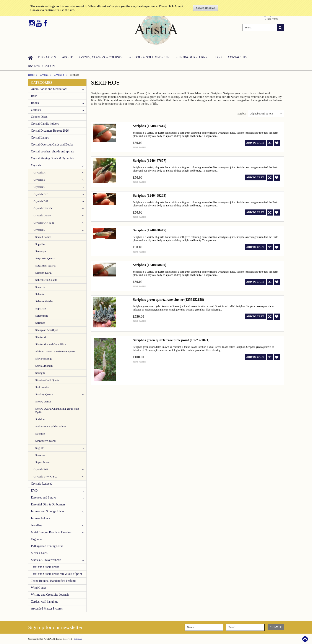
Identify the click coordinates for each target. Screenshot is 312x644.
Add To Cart (255, 143)
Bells (34, 96)
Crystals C (40, 187)
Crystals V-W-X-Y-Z (45, 476)
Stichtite (40, 434)
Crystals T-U (41, 469)
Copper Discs (39, 117)
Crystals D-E (41, 194)
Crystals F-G (41, 201)
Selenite (40, 294)
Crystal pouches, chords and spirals (52, 151)
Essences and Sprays (44, 498)
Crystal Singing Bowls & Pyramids (52, 158)
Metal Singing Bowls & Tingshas (51, 532)
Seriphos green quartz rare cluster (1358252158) (168, 300)
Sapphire (40, 244)
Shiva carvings (44, 359)
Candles (36, 110)
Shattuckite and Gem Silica (51, 344)
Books (35, 103)
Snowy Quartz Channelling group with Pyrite (57, 410)
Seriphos (40, 323)
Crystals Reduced (42, 484)
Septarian (41, 308)
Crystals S (59, 75)
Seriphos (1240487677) (149, 161)
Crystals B (40, 180)
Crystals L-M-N (43, 215)
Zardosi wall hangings (44, 602)
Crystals (44, 75)
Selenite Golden (44, 301)
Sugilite (40, 448)
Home (31, 75)
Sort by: (242, 114)
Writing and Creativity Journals (50, 595)
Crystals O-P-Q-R (44, 223)
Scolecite (41, 287)
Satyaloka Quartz (45, 258)
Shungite (40, 373)
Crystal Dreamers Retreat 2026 (50, 131)
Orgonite (36, 539)
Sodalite (40, 419)
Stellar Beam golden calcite (51, 426)
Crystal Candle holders (45, 124)
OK (206, 8)
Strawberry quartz (45, 441)
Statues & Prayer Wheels (46, 560)
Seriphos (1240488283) (149, 195)
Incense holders (40, 518)
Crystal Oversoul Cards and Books (52, 145)
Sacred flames (43, 237)
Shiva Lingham (44, 366)
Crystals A (40, 172)
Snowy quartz (43, 401)
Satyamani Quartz (45, 266)
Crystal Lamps (40, 138)
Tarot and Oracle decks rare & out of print (56, 574)
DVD (34, 491)
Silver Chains (39, 553)
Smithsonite (42, 387)
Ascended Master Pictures (47, 609)
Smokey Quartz (44, 394)
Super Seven (42, 462)
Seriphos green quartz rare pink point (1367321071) (171, 340)
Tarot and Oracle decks (45, 567)
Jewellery (37, 525)
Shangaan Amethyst (47, 330)
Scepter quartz (43, 273)
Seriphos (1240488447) (149, 230)
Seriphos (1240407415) (149, 126)
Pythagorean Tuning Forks (47, 546)
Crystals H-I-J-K (43, 208)
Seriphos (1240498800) (149, 265)
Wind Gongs (39, 588)
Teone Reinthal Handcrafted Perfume (54, 581)
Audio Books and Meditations (49, 89)
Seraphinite (42, 316)
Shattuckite (42, 337)
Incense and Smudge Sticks (48, 511)
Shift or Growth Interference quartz (55, 351)
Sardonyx (41, 251)
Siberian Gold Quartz (47, 380)
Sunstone (41, 455)
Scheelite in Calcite (46, 280)
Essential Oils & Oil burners (48, 504)
